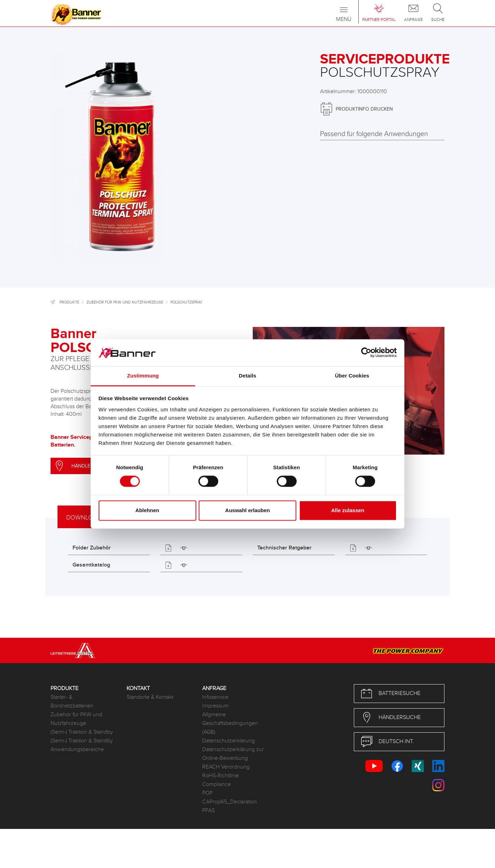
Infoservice (215, 697)
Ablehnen (147, 510)
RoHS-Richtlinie (220, 776)
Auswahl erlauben (247, 510)
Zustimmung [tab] (143, 376)
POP (207, 793)
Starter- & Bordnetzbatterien (72, 702)
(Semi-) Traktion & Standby (82, 732)
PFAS (208, 811)
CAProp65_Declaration (230, 802)
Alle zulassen (348, 510)
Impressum (215, 706)
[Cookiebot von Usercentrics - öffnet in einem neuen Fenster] (366, 353)
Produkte (69, 302)
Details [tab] (247, 376)
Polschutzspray (186, 302)
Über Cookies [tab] (352, 376)
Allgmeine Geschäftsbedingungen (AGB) (230, 723)
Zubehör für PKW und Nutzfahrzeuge (125, 302)
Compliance (216, 784)
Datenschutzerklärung (229, 741)
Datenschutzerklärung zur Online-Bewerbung (233, 754)
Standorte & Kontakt (150, 697)
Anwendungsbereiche (77, 750)
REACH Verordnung (226, 767)
